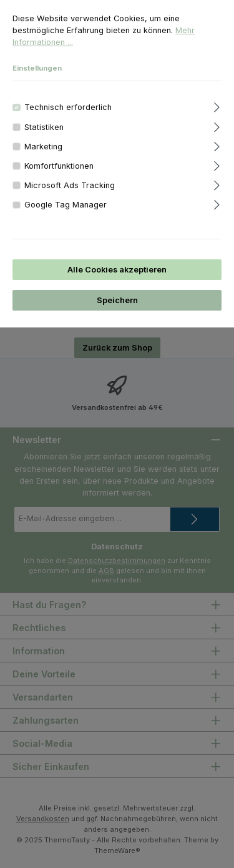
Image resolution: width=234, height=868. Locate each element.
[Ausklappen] (217, 105)
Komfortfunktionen (59, 166)
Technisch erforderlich (68, 107)
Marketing (43, 147)
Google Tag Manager (66, 205)
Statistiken (44, 127)
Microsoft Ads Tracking (70, 185)
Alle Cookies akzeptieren (117, 270)
